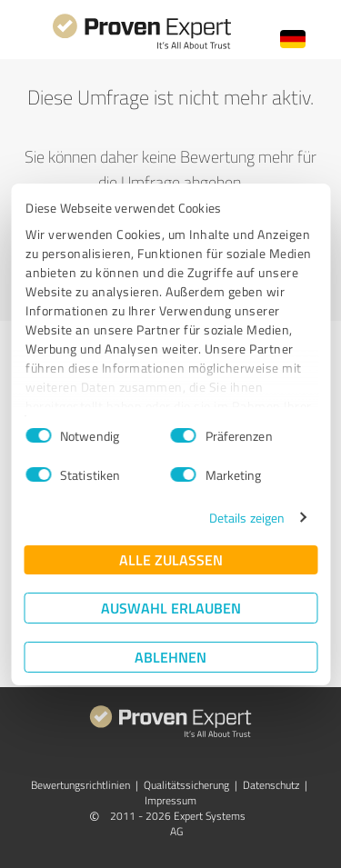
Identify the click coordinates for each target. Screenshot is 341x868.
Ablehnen (170, 657)
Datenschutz (271, 785)
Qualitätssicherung (186, 785)
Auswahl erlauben (171, 608)
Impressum (170, 800)
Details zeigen (247, 518)
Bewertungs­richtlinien (80, 785)
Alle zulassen (171, 559)
